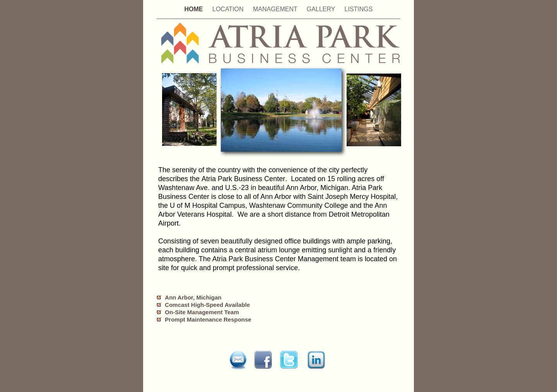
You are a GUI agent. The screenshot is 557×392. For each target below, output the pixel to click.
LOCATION (229, 9)
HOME (195, 9)
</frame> (377, 367)
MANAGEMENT (276, 9)
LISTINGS (359, 9)
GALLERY (322, 9)
